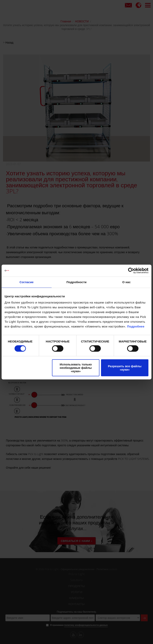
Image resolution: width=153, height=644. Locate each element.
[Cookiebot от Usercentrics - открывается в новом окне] (131, 271)
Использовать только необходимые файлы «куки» (76, 368)
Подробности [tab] (77, 282)
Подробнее (136, 326)
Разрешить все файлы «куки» (125, 368)
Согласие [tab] (26, 282)
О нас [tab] (127, 282)
